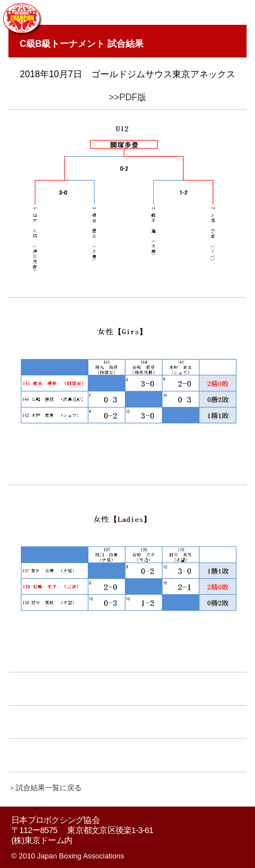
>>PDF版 (127, 97)
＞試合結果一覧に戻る (45, 788)
